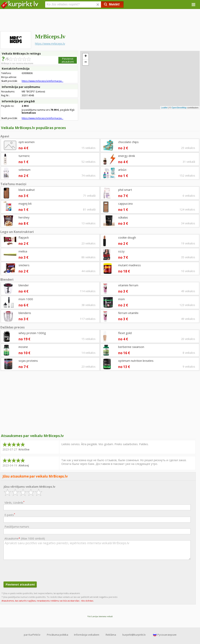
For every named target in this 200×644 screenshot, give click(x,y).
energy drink (127, 156)
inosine (23, 347)
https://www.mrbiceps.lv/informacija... (42, 81)
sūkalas (123, 217)
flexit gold (125, 333)
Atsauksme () (25, 538)
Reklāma (111, 635)
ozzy (121, 251)
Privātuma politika (58, 635)
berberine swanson (131, 347)
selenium (25, 170)
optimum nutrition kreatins (136, 361)
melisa (23, 251)
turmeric (24, 156)
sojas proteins (28, 361)
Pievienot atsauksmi (68, 60)
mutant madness (129, 265)
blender (24, 285)
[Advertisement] (100, 20)
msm (121, 299)
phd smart (125, 190)
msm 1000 (26, 299)
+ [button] (86, 56)
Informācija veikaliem (87, 635)
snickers (24, 265)
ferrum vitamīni (128, 313)
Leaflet (164, 108)
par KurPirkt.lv (32, 635)
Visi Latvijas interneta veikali (100, 616)
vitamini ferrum (128, 285)
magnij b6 (25, 203)
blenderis (25, 313)
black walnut (27, 190)
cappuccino (125, 203)
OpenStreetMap (179, 108)
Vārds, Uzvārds (14, 502)
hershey (24, 217)
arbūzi (122, 170)
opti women (27, 142)
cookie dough (127, 237)
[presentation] (33, 570)
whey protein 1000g (32, 333)
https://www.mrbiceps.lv (50, 44)
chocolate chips (128, 142)
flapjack (24, 237)
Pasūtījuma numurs (17, 527)
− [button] (86, 62)
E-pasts (10, 515)
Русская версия (167, 635)
